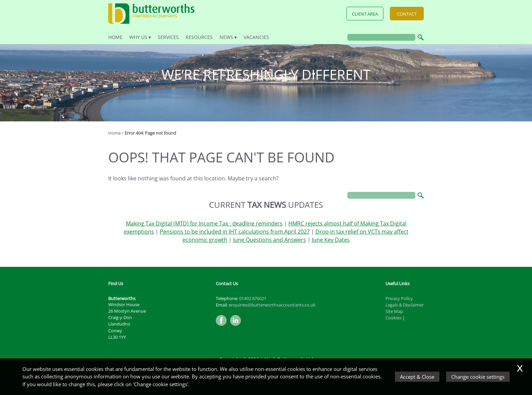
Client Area (365, 14)
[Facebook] (223, 326)
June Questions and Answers (270, 240)
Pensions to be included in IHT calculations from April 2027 (235, 232)
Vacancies (256, 37)
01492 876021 (253, 298)
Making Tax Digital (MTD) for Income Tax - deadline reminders (204, 223)
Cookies (393, 318)
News (226, 37)
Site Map (394, 311)
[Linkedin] (237, 326)
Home (115, 37)
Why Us (138, 37)
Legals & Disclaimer (405, 305)
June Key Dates (331, 240)
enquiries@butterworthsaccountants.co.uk (272, 305)
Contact (407, 14)
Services (168, 37)
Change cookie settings (478, 377)
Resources (199, 37)
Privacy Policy (399, 298)
